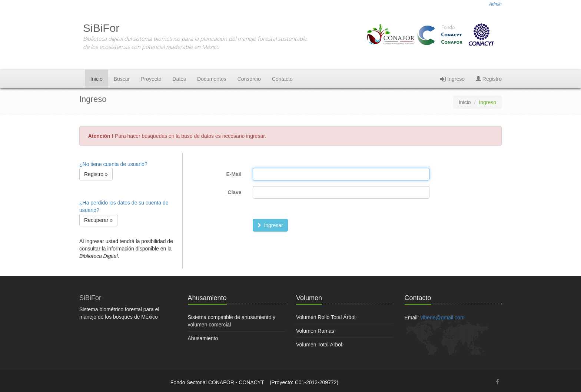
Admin (495, 4)
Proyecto (151, 79)
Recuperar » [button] (98, 220)
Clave (234, 192)
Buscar (122, 79)
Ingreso (452, 79)
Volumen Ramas (315, 331)
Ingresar (270, 225)
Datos (180, 79)
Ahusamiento (203, 338)
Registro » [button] (96, 174)
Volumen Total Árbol (319, 345)
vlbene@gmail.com (442, 318)
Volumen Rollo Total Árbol (326, 317)
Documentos (212, 79)
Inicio (97, 79)
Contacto (282, 79)
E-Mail (234, 174)
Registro (489, 79)
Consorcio (249, 79)
